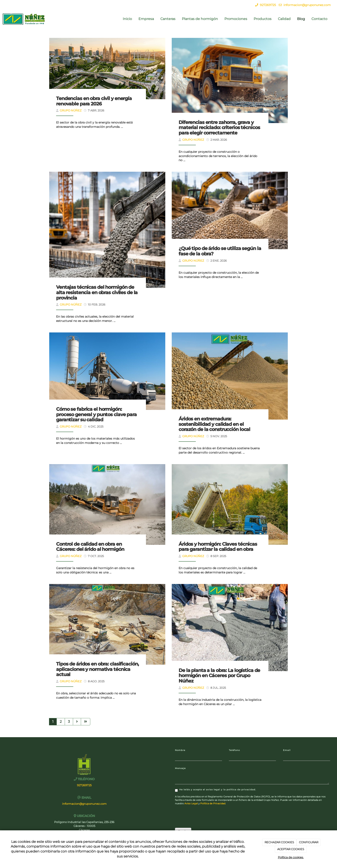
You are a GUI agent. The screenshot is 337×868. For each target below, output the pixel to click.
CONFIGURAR (309, 842)
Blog (301, 19)
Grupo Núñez (71, 110)
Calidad (284, 19)
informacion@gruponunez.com (307, 5)
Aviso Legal (191, 803)
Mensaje (180, 768)
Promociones (236, 19)
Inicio (127, 19)
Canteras (168, 19)
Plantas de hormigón (200, 19)
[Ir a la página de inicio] (24, 19)
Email (287, 750)
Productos (263, 19)
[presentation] (208, 816)
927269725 (268, 5)
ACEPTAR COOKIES (291, 849)
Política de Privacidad (213, 803)
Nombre (180, 750)
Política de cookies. (291, 857)
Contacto (319, 19)
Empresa (146, 19)
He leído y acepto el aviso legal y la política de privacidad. (215, 790)
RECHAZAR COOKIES (279, 842)
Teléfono (234, 750)
